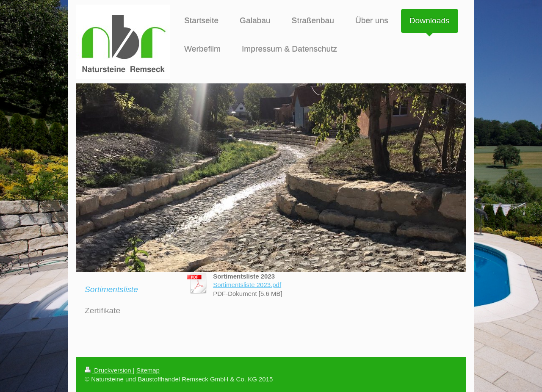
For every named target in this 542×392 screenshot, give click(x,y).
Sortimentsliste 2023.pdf (247, 285)
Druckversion (109, 370)
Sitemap (148, 370)
